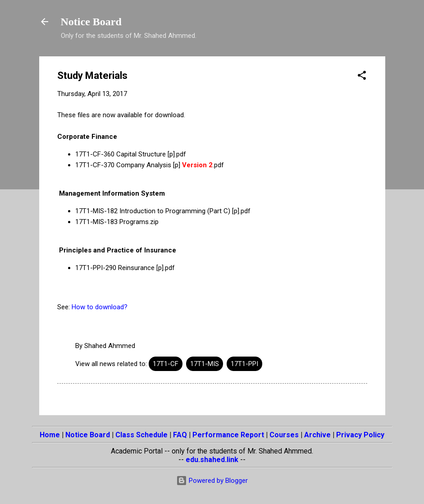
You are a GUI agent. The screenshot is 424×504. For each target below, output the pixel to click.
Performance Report (228, 435)
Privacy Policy (360, 435)
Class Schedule (141, 435)
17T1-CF (166, 364)
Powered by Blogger (212, 481)
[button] (362, 77)
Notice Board (91, 22)
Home (50, 435)
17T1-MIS (205, 364)
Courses (284, 435)
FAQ (180, 435)
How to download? (100, 307)
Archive (317, 435)
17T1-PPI (244, 364)
